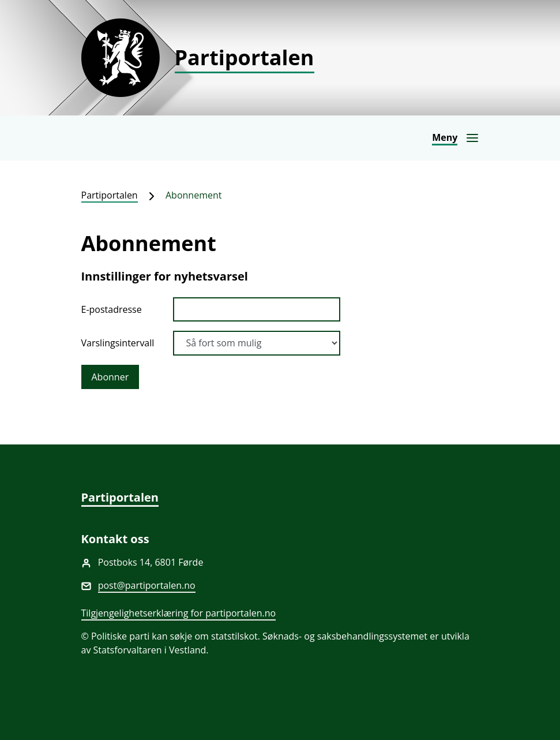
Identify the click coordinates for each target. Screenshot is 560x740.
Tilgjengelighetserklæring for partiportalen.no (179, 613)
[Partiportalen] (280, 58)
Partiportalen (110, 195)
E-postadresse (112, 309)
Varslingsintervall (118, 343)
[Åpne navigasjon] (455, 138)
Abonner (110, 377)
